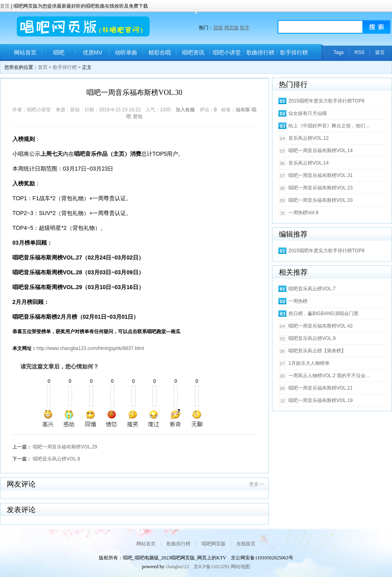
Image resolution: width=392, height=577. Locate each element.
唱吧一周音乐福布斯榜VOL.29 (65, 447)
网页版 (232, 28)
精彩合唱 (160, 52)
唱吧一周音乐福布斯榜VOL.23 (321, 188)
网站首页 (25, 52)
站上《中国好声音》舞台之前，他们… (329, 126)
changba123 (177, 567)
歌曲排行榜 (260, 52)
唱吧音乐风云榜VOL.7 (312, 289)
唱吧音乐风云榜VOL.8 (56, 459)
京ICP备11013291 (212, 567)
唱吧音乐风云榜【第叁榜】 (317, 351)
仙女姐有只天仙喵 (308, 113)
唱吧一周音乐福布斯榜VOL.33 (321, 200)
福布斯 (243, 110)
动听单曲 (126, 52)
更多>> (257, 484)
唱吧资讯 (193, 52)
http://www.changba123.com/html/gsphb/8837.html (90, 348)
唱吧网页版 (214, 544)
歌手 (245, 28)
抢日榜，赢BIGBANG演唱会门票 (323, 314)
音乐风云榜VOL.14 (309, 163)
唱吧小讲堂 (227, 52)
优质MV (93, 52)
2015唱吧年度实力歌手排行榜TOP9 (326, 101)
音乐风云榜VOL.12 (309, 138)
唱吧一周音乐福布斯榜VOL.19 (321, 400)
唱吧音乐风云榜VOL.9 (312, 338)
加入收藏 (185, 110)
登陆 (218, 28)
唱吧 (59, 52)
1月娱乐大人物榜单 (309, 363)
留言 (380, 52)
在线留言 (246, 544)
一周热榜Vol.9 (303, 213)
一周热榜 (298, 301)
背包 (138, 117)
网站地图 (240, 567)
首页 (5, 6)
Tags (339, 52)
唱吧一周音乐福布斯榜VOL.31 (321, 175)
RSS (359, 52)
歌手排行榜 (294, 52)
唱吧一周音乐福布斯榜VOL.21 (321, 388)
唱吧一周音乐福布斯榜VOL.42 (321, 326)
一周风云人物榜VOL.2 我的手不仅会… (329, 376)
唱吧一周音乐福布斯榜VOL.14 (321, 151)
